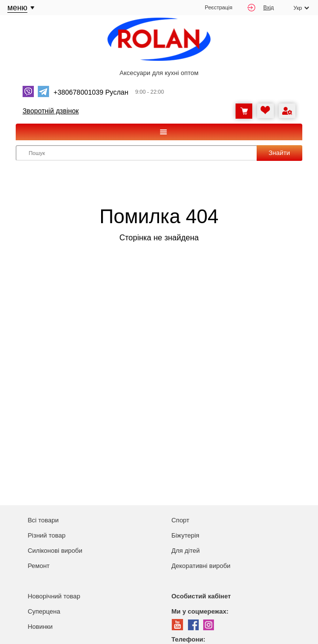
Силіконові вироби (55, 551)
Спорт (180, 520)
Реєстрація (218, 8)
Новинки (40, 627)
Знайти (279, 153)
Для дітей (185, 551)
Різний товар (46, 535)
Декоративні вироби (201, 566)
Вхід (261, 8)
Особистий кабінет (201, 596)
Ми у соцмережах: (200, 611)
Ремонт (39, 566)
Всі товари (43, 520)
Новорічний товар (54, 596)
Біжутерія (185, 535)
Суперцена (44, 611)
